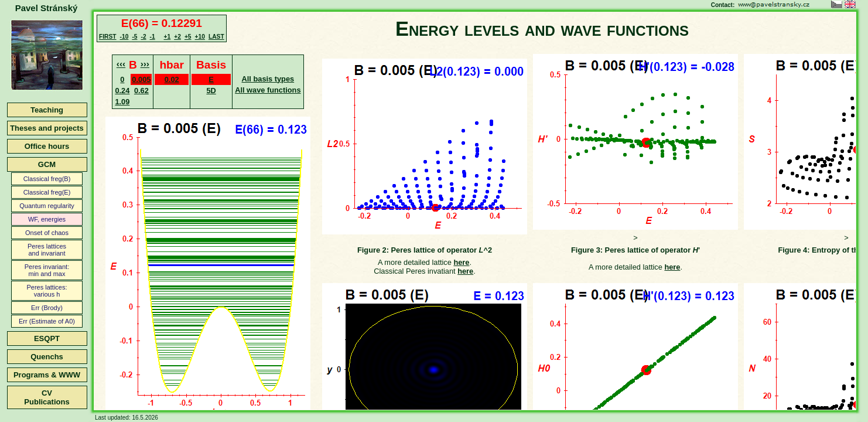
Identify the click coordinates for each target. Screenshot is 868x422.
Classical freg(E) (47, 192)
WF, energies (47, 219)
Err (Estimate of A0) (47, 321)
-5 (134, 37)
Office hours (47, 146)
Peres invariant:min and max (47, 270)
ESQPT (47, 338)
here (461, 262)
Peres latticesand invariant (47, 250)
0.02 (172, 79)
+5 (188, 37)
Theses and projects (47, 128)
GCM (47, 164)
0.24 (122, 91)
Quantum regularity (47, 206)
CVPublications (47, 397)
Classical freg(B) (47, 179)
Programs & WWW (47, 375)
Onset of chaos (47, 233)
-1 (153, 37)
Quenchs (47, 357)
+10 (200, 37)
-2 (143, 37)
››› (145, 64)
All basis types (268, 79)
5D (211, 91)
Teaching (47, 110)
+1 (168, 37)
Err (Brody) (47, 308)
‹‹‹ (121, 64)
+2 (177, 37)
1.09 (122, 102)
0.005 (141, 79)
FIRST (108, 37)
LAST (216, 37)
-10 (124, 37)
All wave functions (268, 90)
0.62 (141, 91)
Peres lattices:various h (47, 291)
